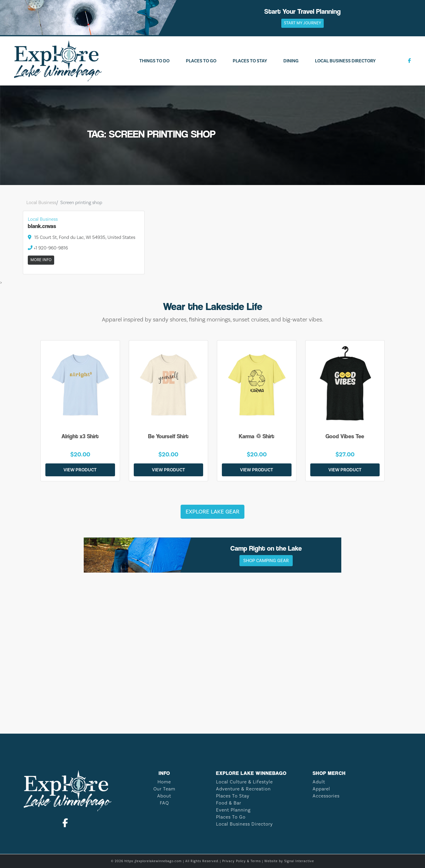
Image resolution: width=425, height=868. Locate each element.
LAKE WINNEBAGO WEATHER (212, 698)
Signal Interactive (299, 861)
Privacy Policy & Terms (241, 861)
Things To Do (154, 61)
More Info (41, 260)
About (164, 796)
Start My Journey (303, 23)
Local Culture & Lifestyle (244, 782)
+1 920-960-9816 (48, 248)
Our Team (164, 789)
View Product (80, 470)
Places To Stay (250, 61)
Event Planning (233, 810)
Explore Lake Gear (212, 512)
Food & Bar (229, 803)
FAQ (164, 803)
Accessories (326, 796)
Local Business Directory (345, 61)
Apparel (321, 789)
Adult (319, 782)
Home (164, 782)
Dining (291, 61)
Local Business (41, 202)
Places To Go (201, 61)
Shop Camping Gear (266, 561)
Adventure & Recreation (243, 789)
